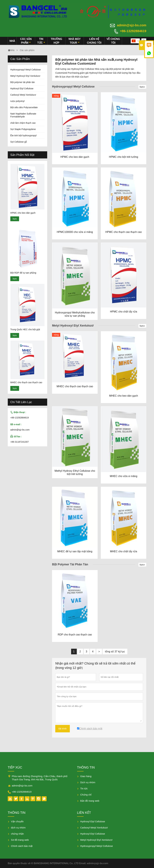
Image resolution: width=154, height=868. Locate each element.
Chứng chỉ (86, 795)
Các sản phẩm (26, 41)
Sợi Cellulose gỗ (19, 142)
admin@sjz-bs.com (132, 25)
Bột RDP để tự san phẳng (23, 273)
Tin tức (41, 41)
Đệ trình (63, 729)
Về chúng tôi (113, 41)
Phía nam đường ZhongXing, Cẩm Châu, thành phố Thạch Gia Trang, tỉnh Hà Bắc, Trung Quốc (40, 778)
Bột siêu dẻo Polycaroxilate (24, 107)
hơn (15, 219)
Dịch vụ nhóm (88, 782)
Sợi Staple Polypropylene (23, 129)
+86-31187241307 (20, 442)
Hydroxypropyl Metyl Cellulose (26, 70)
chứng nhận (17, 834)
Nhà (12, 41)
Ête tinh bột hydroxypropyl (23, 135)
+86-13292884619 (133, 31)
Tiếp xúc (15, 767)
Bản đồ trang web (90, 801)
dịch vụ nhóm (18, 828)
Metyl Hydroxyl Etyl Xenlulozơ (25, 76)
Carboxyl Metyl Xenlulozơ (23, 95)
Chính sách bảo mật (22, 846)
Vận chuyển (17, 821)
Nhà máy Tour (75, 41)
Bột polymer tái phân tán (23, 82)
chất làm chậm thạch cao (23, 123)
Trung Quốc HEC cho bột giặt (25, 329)
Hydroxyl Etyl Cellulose (22, 88)
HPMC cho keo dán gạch (23, 213)
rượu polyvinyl (17, 101)
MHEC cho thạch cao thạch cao (26, 382)
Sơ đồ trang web (20, 840)
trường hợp (56, 41)
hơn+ (142, 87)
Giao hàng (86, 776)
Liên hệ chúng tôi (94, 41)
